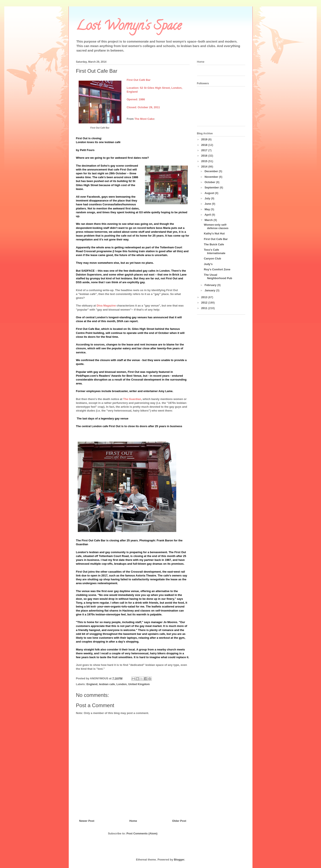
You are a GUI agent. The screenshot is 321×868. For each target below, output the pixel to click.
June (208, 204)
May (208, 209)
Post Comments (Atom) (142, 833)
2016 (205, 156)
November (212, 177)
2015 (205, 161)
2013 (205, 297)
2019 (205, 139)
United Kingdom (139, 684)
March (209, 220)
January (210, 290)
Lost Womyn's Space (129, 27)
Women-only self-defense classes (216, 226)
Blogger (179, 860)
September (212, 187)
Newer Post (87, 821)
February (211, 285)
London (122, 684)
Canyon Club (212, 258)
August (210, 193)
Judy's (208, 264)
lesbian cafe (107, 684)
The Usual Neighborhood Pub (218, 276)
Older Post (179, 821)
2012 (205, 303)
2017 (205, 150)
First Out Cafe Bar (216, 239)
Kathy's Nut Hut (214, 233)
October (210, 182)
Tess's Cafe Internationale (215, 251)
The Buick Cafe (214, 244)
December (212, 171)
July (208, 198)
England (92, 684)
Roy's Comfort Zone (217, 269)
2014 (205, 167)
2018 (205, 145)
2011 (205, 308)
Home (133, 821)
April (208, 215)
